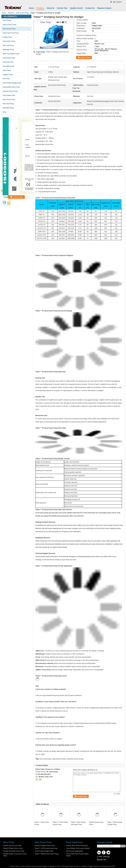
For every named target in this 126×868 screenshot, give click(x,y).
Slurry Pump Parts (9, 100)
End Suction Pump (9, 41)
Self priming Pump (9, 58)
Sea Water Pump (8, 66)
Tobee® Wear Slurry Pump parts (77, 846)
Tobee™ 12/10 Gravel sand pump (46, 848)
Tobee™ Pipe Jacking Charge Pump (115, 823)
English (119, 2)
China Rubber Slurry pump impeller (78, 848)
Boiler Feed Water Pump (11, 54)
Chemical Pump (8, 62)
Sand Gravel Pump (22, 13)
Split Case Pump (8, 45)
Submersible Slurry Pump (11, 87)
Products (40, 8)
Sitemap (106, 857)
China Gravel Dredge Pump (44, 851)
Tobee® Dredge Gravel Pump (45, 846)
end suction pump (45, 759)
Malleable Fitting (8, 108)
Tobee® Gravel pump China (96, 823)
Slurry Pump (7, 20)
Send (123, 846)
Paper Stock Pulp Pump (11, 33)
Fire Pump (6, 79)
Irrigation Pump (8, 75)
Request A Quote (104, 8)
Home (31, 8)
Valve (4, 112)
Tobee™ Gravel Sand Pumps (42, 823)
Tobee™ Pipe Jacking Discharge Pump (78, 823)
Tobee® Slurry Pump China (12, 846)
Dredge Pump (7, 37)
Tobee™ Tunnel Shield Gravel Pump (60, 823)
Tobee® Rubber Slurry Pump (13, 848)
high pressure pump (59, 759)
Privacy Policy (14, 866)
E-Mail (100, 857)
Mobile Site (101, 860)
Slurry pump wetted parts (75, 851)
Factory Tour (62, 8)
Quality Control (76, 8)
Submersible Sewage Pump (12, 83)
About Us (51, 8)
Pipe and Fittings (8, 104)
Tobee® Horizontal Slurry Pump (14, 851)
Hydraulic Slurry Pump (10, 91)
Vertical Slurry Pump (10, 25)
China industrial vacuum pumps (31, 866)
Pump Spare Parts (9, 95)
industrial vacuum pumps (75, 759)
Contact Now (85, 57)
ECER (113, 866)
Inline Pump (7, 70)
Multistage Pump (8, 50)
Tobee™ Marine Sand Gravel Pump (47, 854)
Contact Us (90, 8)
